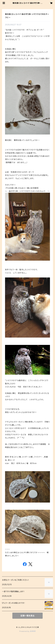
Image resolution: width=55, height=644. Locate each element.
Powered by (27, 631)
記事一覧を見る (27, 616)
